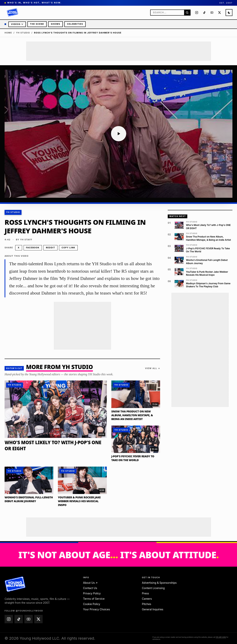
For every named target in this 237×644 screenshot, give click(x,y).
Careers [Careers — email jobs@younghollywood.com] (147, 599)
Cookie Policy (92, 604)
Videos (17, 24)
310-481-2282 (221, 637)
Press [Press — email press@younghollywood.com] (146, 593)
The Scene (37, 24)
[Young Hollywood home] (15, 584)
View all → (153, 368)
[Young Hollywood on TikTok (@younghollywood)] (204, 13)
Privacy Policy (92, 593)
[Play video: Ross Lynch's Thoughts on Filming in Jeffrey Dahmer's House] (118, 134)
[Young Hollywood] (13, 13)
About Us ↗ (90, 583)
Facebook (33, 248)
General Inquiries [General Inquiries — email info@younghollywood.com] (153, 609)
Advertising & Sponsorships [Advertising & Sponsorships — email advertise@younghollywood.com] (159, 583)
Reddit (50, 248)
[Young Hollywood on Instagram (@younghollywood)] (197, 13)
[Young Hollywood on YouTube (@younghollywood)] (212, 13)
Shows (55, 24)
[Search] (187, 13)
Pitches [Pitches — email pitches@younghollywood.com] (147, 604)
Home (8, 33)
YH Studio (23, 33)
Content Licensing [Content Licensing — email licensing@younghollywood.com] (153, 588)
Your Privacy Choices (96, 609)
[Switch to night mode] (229, 13)
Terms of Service (94, 599)
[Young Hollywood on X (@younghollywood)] (219, 13)
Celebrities (75, 24)
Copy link (68, 248)
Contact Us (90, 588)
